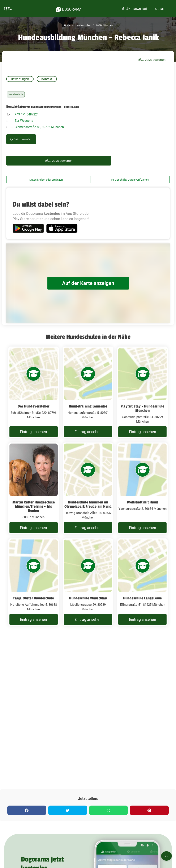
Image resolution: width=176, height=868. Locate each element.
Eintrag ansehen (33, 432)
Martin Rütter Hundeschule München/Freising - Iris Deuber (34, 506)
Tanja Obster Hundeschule (33, 598)
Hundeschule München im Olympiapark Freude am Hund (88, 504)
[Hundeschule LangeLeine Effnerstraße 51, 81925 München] (142, 582)
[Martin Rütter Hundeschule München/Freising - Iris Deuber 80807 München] (34, 488)
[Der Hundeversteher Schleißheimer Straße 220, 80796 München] (34, 392)
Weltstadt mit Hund (142, 502)
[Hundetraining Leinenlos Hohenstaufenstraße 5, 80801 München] (88, 392)
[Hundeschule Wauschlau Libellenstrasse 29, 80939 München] (88, 582)
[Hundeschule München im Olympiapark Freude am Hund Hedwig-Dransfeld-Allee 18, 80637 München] (88, 488)
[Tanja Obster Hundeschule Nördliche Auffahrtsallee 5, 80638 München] (34, 582)
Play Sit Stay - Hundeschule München (142, 408)
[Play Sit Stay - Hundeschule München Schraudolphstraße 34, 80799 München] (142, 392)
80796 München (104, 25)
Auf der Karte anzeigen (88, 283)
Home (67, 25)
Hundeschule (16, 94)
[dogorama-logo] (67, 9)
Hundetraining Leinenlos (88, 406)
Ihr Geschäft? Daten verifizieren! (130, 180)
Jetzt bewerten (152, 60)
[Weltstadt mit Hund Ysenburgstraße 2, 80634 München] (142, 488)
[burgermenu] (8, 9)
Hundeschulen (83, 25)
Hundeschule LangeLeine (142, 598)
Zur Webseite (24, 121)
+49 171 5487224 (27, 114)
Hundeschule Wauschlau (88, 598)
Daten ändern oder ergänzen (46, 180)
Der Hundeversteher (34, 406)
